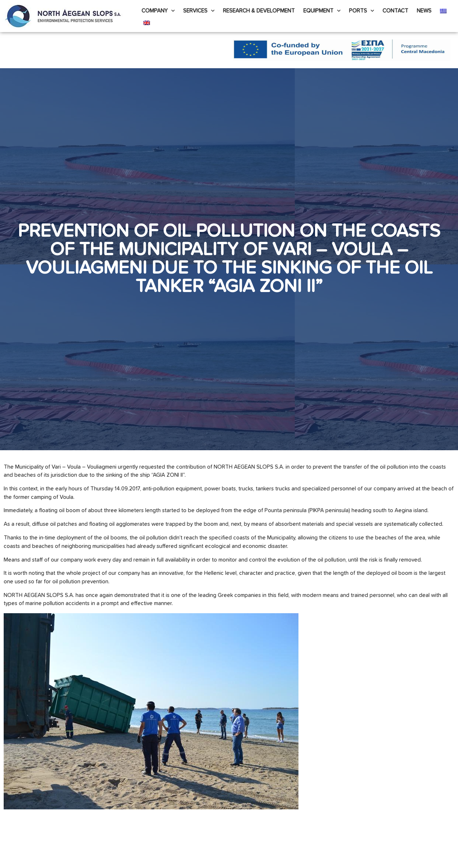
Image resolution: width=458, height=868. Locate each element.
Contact (395, 11)
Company (158, 11)
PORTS (361, 11)
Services (199, 11)
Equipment (322, 11)
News (424, 11)
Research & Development (259, 11)
